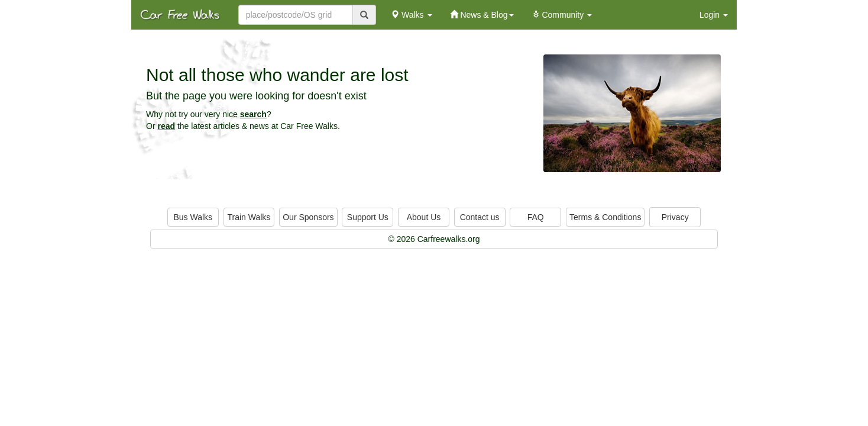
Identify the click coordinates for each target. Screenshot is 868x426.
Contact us (480, 217)
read (166, 126)
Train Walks (249, 217)
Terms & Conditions (605, 217)
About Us (424, 217)
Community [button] (562, 15)
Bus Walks (193, 217)
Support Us (368, 217)
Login (714, 15)
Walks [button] (411, 15)
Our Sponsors (308, 217)
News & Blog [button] (482, 15)
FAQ (536, 217)
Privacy (675, 217)
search (253, 114)
